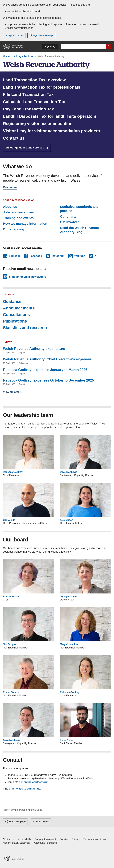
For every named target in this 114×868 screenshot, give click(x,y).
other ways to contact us (25, 789)
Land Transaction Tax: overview (34, 80)
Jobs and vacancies (18, 212)
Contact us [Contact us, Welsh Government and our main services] (9, 839)
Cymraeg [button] (50, 46)
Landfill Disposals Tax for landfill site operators (50, 116)
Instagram (58, 256)
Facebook (36, 256)
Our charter (69, 216)
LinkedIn (14, 256)
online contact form (36, 782)
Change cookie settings (41, 35)
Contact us (14, 138)
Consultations (16, 315)
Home (6, 56)
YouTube (80, 256)
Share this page (17, 822)
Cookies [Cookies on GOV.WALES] (64, 839)
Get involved (70, 222)
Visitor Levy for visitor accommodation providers (51, 131)
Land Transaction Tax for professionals (42, 87)
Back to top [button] (43, 822)
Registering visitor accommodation (38, 124)
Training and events (18, 218)
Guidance (12, 301)
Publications (15, 321)
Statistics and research (25, 328)
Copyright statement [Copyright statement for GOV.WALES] (45, 839)
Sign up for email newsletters (27, 277)
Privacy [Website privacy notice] (76, 839)
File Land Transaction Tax (28, 94)
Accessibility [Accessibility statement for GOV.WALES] (24, 839)
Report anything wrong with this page (22, 810)
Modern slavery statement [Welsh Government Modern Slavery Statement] (17, 843)
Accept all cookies (14, 35)
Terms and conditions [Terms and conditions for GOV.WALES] (95, 839)
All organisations (24, 56)
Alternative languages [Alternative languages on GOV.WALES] (45, 843)
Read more (10, 188)
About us (10, 207)
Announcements (19, 308)
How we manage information (25, 224)
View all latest (12, 392)
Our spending (14, 229)
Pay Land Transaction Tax (28, 109)
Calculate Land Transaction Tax (34, 102)
